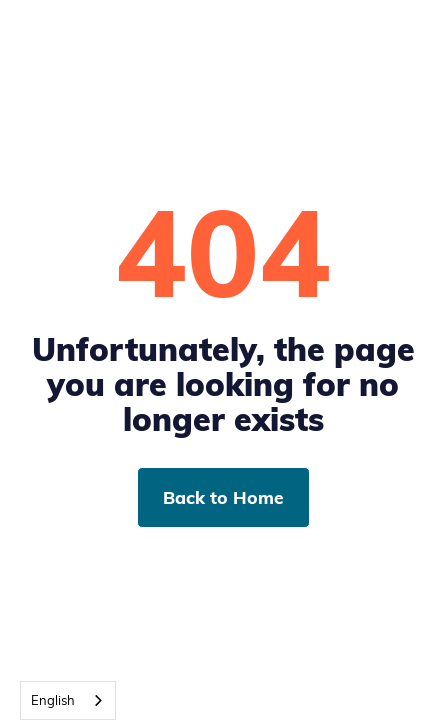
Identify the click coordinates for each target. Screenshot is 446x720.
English (53, 700)
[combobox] (68, 700)
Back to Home (223, 497)
